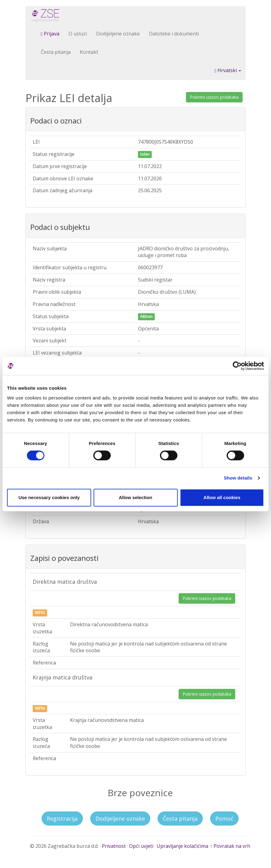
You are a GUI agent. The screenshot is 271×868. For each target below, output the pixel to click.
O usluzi (78, 34)
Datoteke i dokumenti (174, 34)
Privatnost (114, 846)
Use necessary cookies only (49, 497)
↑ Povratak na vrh (230, 846)
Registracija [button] (62, 818)
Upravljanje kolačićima (182, 846)
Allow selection (135, 497)
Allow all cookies (222, 497)
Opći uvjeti (141, 846)
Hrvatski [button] (228, 70)
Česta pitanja (56, 52)
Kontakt (89, 52)
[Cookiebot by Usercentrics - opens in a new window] (237, 366)
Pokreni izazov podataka (214, 97)
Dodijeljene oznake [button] (120, 818)
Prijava (50, 34)
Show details (238, 478)
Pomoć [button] (224, 818)
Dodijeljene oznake (118, 34)
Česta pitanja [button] (180, 818)
